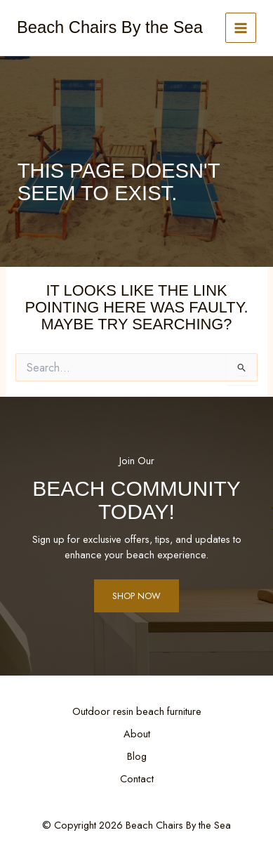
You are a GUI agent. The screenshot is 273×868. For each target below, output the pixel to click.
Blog (137, 756)
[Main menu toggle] (241, 28)
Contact (137, 778)
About (137, 734)
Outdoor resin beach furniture (137, 711)
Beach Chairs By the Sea (110, 27)
